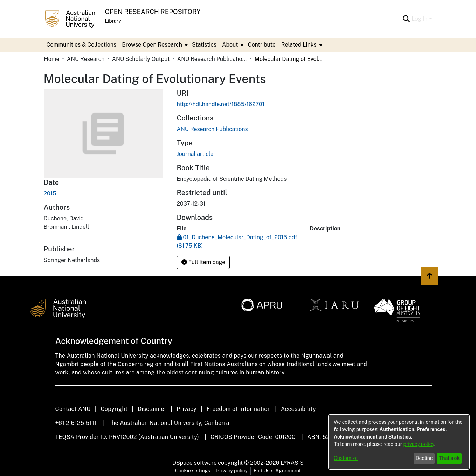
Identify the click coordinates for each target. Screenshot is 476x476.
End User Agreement (277, 471)
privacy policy (419, 444)
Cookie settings (193, 471)
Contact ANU (73, 409)
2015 (50, 194)
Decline (424, 458)
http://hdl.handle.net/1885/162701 (221, 104)
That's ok (450, 458)
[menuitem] (154, 45)
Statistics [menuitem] (204, 45)
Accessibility (298, 409)
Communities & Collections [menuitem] (82, 45)
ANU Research (86, 59)
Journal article (195, 154)
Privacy (187, 409)
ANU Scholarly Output (141, 59)
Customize (346, 458)
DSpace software (195, 463)
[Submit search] (406, 19)
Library (113, 21)
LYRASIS (292, 463)
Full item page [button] (203, 262)
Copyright (114, 409)
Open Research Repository (153, 12)
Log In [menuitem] (420, 19)
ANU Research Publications (212, 59)
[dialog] (399, 442)
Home (52, 59)
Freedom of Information (239, 409)
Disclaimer (152, 409)
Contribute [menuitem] (261, 45)
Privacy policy (232, 471)
